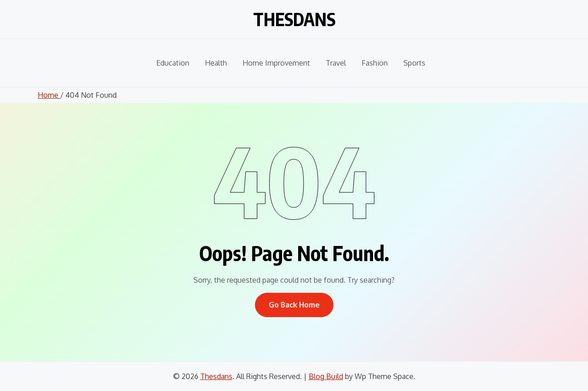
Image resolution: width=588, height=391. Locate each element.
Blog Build (326, 376)
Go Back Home (294, 305)
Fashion (375, 63)
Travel (336, 63)
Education (173, 63)
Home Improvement (276, 63)
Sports (414, 63)
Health (216, 63)
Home (49, 95)
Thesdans (294, 17)
